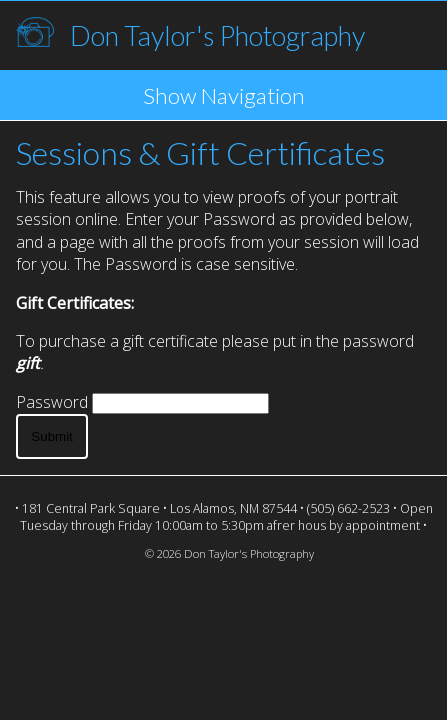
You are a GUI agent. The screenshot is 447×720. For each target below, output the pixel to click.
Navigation (253, 95)
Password (52, 402)
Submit (51, 436)
